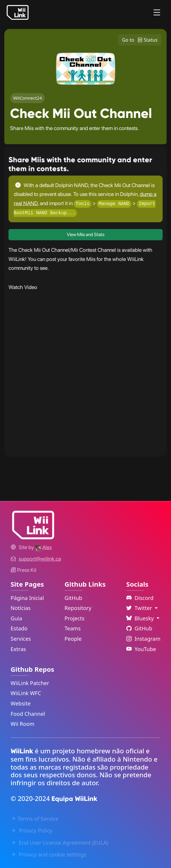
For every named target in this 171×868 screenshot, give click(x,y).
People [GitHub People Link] (73, 639)
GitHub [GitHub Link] (73, 598)
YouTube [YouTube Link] (141, 649)
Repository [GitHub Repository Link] (78, 608)
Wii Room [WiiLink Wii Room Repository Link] (23, 724)
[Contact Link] (40, 559)
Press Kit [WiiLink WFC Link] (24, 570)
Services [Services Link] (21, 639)
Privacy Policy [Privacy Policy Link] (32, 830)
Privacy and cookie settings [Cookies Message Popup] (49, 854)
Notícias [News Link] (21, 608)
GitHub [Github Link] (139, 628)
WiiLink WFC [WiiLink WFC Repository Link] (26, 693)
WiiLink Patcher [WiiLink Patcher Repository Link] (30, 683)
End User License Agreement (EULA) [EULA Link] (59, 843)
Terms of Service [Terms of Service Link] (34, 819)
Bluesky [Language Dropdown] (141, 618)
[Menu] (157, 12)
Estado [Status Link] (19, 628)
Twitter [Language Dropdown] (140, 608)
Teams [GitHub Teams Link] (72, 628)
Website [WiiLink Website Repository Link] (21, 703)
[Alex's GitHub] (43, 547)
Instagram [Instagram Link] (143, 639)
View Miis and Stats (86, 235)
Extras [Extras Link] (18, 649)
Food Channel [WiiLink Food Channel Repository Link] (28, 714)
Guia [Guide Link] (16, 618)
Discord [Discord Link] (140, 598)
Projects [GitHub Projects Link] (74, 618)
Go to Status (140, 40)
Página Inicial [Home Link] (27, 598)
